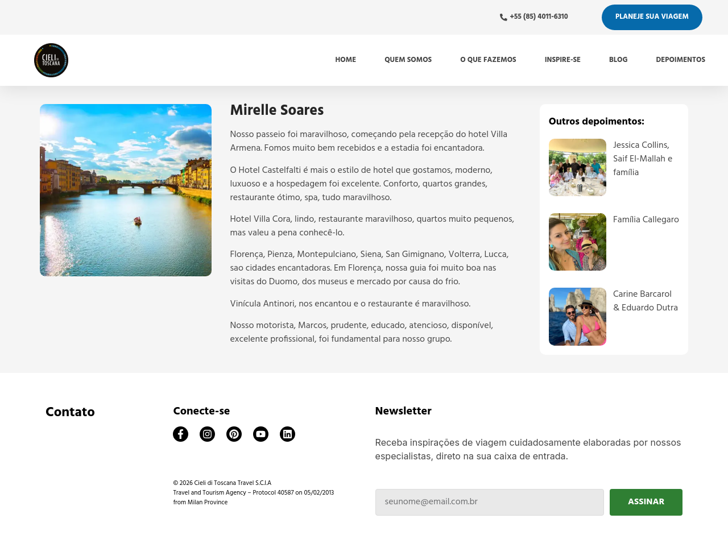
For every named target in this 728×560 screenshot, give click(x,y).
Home (346, 60)
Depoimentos (681, 60)
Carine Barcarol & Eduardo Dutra (646, 301)
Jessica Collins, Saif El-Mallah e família (643, 159)
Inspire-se (563, 60)
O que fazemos (488, 60)
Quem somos (408, 60)
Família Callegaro (646, 220)
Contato (70, 413)
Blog (618, 60)
